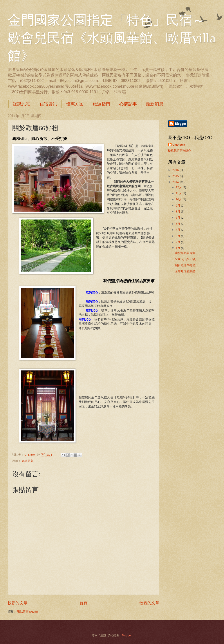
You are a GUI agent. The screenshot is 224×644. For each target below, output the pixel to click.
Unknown (179, 145)
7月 (178, 218)
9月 (178, 206)
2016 (176, 170)
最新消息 (155, 104)
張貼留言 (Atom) (27, 612)
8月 (178, 211)
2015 (176, 176)
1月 (178, 248)
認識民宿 (22, 104)
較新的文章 (18, 603)
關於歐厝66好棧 (185, 265)
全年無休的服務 (185, 271)
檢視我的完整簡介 (179, 151)
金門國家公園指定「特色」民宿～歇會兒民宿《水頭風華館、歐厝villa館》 (112, 38)
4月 (178, 230)
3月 (178, 236)
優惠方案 (75, 104)
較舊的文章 (149, 603)
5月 (178, 224)
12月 (179, 187)
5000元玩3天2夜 (185, 259)
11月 (179, 193)
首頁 (83, 603)
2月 (178, 242)
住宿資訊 (48, 104)
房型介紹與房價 (185, 253)
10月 (179, 199)
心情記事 (128, 104)
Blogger (127, 635)
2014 (176, 182)
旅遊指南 (101, 104)
